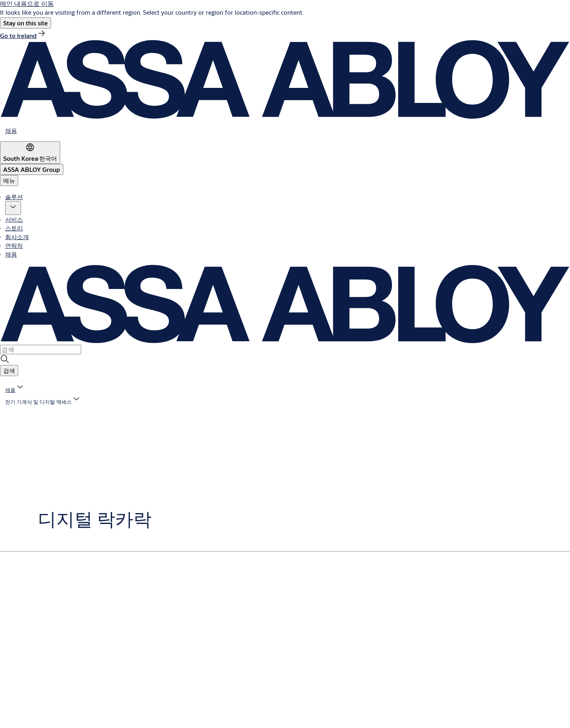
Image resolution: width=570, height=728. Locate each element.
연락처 (14, 245)
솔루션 (14, 197)
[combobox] (41, 350)
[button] (26, 23)
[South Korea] (30, 153)
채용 (11, 254)
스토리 (14, 228)
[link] (23, 35)
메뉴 (9, 180)
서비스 (14, 219)
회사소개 (17, 237)
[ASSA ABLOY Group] (32, 169)
